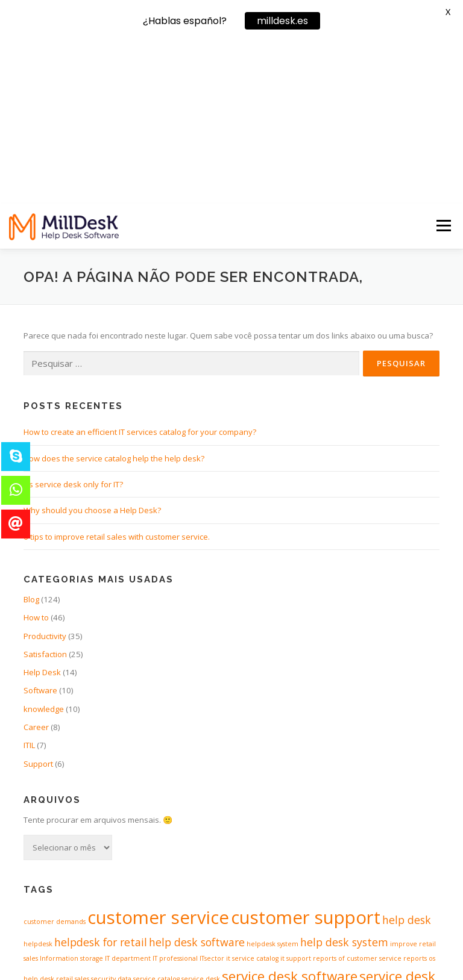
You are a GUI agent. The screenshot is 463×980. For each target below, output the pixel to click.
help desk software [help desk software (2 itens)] (197, 781)
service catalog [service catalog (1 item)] (156, 817)
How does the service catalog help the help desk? (114, 296)
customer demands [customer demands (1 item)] (55, 760)
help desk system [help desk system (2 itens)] (344, 781)
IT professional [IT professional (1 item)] (175, 797)
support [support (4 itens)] (280, 862)
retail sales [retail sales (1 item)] (73, 817)
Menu (443, 64)
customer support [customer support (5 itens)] (306, 756)
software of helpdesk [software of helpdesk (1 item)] (57, 866)
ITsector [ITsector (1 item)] (212, 797)
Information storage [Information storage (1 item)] (71, 797)
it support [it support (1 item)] (296, 797)
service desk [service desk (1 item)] (201, 817)
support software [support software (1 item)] (383, 866)
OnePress (264, 951)
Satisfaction (45, 492)
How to (36, 456)
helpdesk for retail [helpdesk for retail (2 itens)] (101, 781)
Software (40, 529)
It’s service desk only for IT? (73, 322)
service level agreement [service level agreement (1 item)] (108, 840)
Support (38, 602)
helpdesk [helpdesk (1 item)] (38, 782)
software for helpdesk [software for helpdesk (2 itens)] (216, 838)
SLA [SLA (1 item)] (154, 840)
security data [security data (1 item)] (111, 817)
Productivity (45, 474)
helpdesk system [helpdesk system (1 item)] (272, 782)
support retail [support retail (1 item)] (332, 866)
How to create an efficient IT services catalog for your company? (140, 270)
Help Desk (42, 511)
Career (36, 566)
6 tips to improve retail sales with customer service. (117, 375)
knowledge (44, 547)
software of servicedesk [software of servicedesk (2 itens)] (150, 864)
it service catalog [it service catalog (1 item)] (252, 797)
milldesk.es (282, 21)
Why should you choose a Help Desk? (92, 349)
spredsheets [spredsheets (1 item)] (230, 866)
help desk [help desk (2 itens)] (407, 758)
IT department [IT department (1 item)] (128, 797)
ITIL (29, 584)
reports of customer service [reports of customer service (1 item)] (357, 797)
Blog (31, 437)
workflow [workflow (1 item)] (425, 866)
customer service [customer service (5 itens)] (158, 756)
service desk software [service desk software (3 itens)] (290, 814)
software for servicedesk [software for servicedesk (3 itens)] (350, 837)
